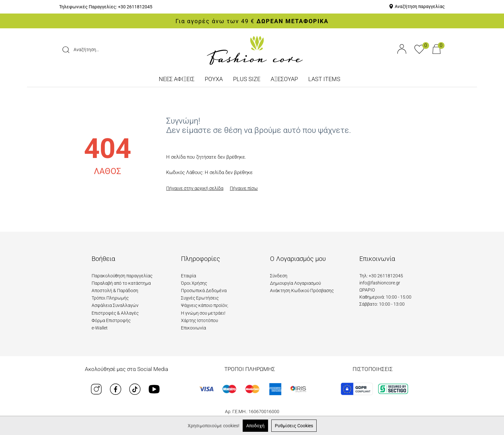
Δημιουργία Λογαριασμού (295, 283)
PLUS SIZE (247, 79)
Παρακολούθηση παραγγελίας (122, 276)
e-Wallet (100, 328)
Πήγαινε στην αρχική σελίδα (195, 188)
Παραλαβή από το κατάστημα (121, 283)
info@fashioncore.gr (380, 283)
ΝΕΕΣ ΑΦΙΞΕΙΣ (177, 79)
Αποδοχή (255, 426)
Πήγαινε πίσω (244, 188)
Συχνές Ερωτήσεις (200, 298)
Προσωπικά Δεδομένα (204, 291)
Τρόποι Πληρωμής (110, 298)
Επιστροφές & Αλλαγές (115, 313)
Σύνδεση (279, 276)
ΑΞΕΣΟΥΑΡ (284, 79)
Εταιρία (189, 276)
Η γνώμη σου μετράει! (203, 313)
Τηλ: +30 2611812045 (381, 276)
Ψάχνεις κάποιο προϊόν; (205, 305)
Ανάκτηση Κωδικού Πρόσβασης (302, 291)
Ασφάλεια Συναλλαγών (115, 305)
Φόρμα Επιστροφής (111, 320)
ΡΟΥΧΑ (214, 79)
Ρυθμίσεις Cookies (294, 426)
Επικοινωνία (194, 328)
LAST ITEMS (324, 79)
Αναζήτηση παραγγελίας (420, 6)
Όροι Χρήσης (194, 283)
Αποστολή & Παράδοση (115, 291)
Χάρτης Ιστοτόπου (199, 320)
